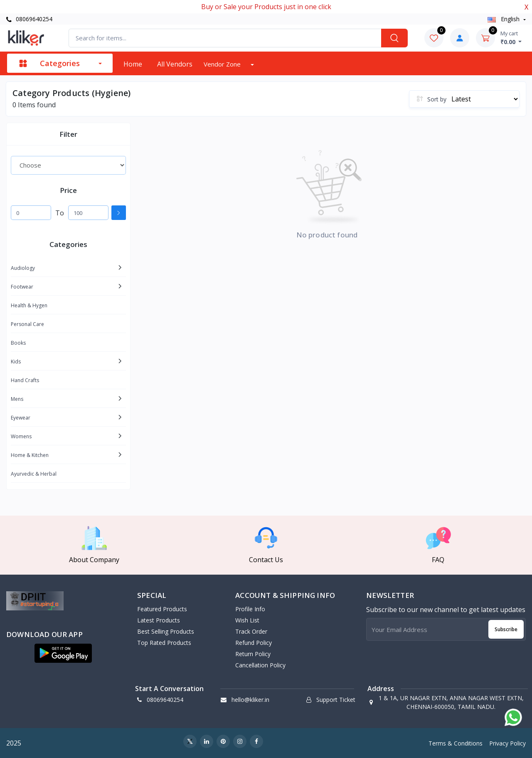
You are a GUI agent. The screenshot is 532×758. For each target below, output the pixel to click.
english (504, 19)
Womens (21, 436)
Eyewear (21, 418)
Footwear (22, 287)
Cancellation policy (260, 665)
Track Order (251, 631)
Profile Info (250, 609)
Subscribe (506, 629)
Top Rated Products (164, 643)
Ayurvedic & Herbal (34, 474)
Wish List (247, 620)
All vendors (175, 64)
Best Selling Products (166, 631)
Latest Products (159, 620)
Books (18, 343)
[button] (63, 653)
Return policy (253, 654)
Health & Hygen (29, 305)
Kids (16, 362)
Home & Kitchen (30, 455)
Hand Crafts (25, 380)
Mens (17, 399)
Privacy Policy (507, 743)
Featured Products (162, 609)
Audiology (23, 268)
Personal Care (27, 324)
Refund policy (254, 643)
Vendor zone (223, 64)
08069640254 (29, 19)
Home (133, 64)
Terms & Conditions (456, 743)
